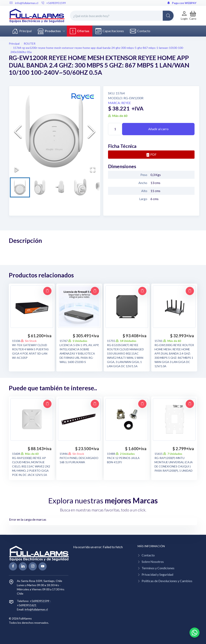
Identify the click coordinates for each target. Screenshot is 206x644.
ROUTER (30, 43)
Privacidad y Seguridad (157, 574)
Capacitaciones (110, 31)
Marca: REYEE (119, 103)
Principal (22, 31)
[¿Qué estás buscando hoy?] (122, 16)
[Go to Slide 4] (81, 187)
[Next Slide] (92, 132)
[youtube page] (43, 566)
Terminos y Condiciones (158, 568)
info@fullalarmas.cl (36, 609)
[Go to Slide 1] (20, 187)
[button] (193, 16)
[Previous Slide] (18, 132)
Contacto (140, 31)
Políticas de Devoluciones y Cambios (167, 581)
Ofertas (80, 31)
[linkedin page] (23, 566)
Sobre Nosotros (153, 562)
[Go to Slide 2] (40, 187)
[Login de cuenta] (184, 16)
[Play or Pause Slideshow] (17, 170)
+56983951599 (54, 3)
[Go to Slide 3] (61, 187)
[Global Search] (168, 16)
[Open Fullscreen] (93, 170)
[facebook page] (13, 566)
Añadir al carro (158, 129)
